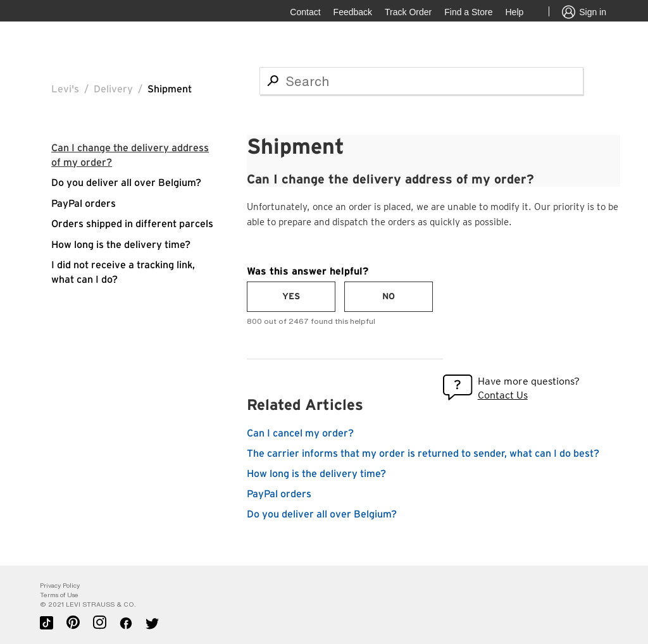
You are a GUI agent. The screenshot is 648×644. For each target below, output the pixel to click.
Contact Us (503, 395)
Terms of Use (59, 595)
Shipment (170, 89)
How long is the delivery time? (121, 245)
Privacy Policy (60, 585)
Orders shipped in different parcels (132, 224)
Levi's (65, 89)
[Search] (421, 81)
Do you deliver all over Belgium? (126, 183)
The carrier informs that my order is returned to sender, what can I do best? (423, 454)
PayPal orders (84, 204)
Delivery (113, 89)
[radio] (291, 297)
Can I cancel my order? (300, 433)
